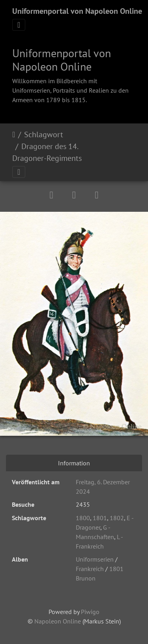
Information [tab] (74, 463)
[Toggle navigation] (19, 25)
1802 (117, 518)
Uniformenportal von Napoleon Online (77, 11)
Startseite (14, 134)
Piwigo (90, 612)
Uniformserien (95, 559)
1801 (100, 518)
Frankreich (90, 569)
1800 (83, 518)
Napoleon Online (58, 621)
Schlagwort (44, 134)
